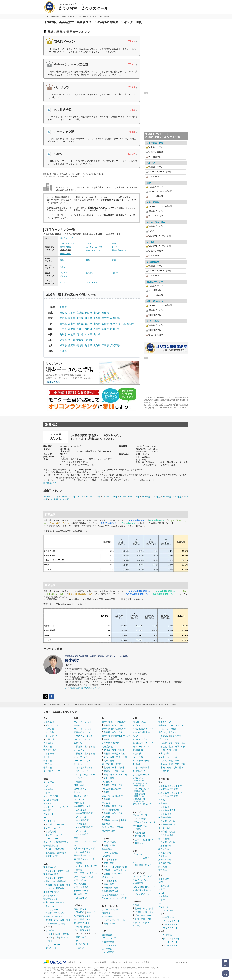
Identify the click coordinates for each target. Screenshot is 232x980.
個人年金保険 (165, 863)
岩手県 (72, 313)
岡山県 (80, 334)
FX (45, 817)
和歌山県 (115, 329)
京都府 (80, 329)
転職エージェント (141, 747)
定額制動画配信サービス (85, 848)
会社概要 (72, 962)
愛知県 (131, 324)
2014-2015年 (134, 497)
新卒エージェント (141, 790)
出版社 (79, 870)
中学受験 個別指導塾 (111, 789)
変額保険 (163, 867)
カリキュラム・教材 (94, 247)
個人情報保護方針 (101, 962)
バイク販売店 (80, 824)
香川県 (72, 340)
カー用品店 (107, 949)
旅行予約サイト (81, 909)
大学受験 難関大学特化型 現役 (116, 736)
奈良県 (105, 329)
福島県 (105, 313)
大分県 (97, 345)
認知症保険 (164, 849)
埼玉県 (88, 318)
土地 (68, 871)
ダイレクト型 (52, 725)
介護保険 (163, 856)
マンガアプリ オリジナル (86, 873)
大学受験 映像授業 (110, 743)
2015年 (122, 497)
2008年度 (64, 499)
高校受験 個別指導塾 (111, 764)
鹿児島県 (115, 345)
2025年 (47, 497)
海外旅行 (116, 273)
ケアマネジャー (121, 870)
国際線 (87, 927)
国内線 (79, 927)
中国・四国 (66, 937)
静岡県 (122, 324)
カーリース (79, 799)
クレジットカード (52, 828)
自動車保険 (49, 722)
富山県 (72, 324)
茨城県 (63, 318)
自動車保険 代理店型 (168, 789)
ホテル (77, 941)
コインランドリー (82, 739)
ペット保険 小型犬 (167, 810)
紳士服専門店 (108, 942)
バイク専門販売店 (84, 827)
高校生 (107, 820)
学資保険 (48, 768)
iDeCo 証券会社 (51, 800)
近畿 (114, 260)
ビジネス (64, 273)
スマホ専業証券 (51, 796)
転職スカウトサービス (143, 743)
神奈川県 (115, 318)
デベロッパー (52, 948)
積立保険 (163, 870)
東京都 (105, 318)
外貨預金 (48, 810)
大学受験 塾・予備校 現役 (114, 722)
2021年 (80, 497)
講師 (114, 244)
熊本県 (88, 345)
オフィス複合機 (81, 887)
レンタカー (79, 792)
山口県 (97, 334)
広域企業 (165, 753)
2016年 (114, 497)
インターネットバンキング (56, 807)
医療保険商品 (165, 817)
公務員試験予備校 (110, 891)
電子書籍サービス (82, 855)
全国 (149, 919)
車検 (76, 838)
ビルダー (50, 930)
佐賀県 (72, 345)
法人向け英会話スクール (113, 895)
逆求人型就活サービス (143, 729)
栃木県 (72, 318)
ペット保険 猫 (165, 814)
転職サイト (138, 736)
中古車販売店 (80, 810)
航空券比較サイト (82, 916)
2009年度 (54, 499)
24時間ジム (107, 913)
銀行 (48, 793)
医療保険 (48, 761)
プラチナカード (170, 928)
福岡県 (63, 345)
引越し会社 (79, 785)
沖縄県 (63, 351)
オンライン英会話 (110, 853)
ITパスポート (118, 874)
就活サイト (138, 725)
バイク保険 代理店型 (168, 796)
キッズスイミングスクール (113, 920)
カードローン (50, 821)
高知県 (88, 340)
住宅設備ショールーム (54, 902)
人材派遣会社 (139, 800)
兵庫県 (97, 329)
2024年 (55, 497)
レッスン (116, 247)
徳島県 (63, 340)
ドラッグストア (109, 938)
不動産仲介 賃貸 (51, 892)
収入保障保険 (167, 835)
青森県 (63, 313)
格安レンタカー (81, 796)
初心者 (63, 267)
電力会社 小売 (80, 894)
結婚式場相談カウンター (144, 887)
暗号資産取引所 (51, 846)
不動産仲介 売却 (51, 867)
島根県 (72, 334)
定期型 (172, 821)
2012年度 (167, 497)
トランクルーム (81, 771)
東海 (88, 260)
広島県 (88, 334)
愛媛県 (80, 340)
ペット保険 (49, 753)
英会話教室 (107, 849)
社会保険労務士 (119, 867)
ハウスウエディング (142, 876)
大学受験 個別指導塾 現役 (114, 729)
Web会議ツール (140, 826)
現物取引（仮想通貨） (56, 849)
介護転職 (137, 753)
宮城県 (80, 313)
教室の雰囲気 (66, 247)
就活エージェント (141, 722)
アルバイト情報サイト (143, 732)
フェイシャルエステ (142, 858)
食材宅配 (78, 743)
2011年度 (177, 497)
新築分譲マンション (53, 916)
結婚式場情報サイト (142, 890)
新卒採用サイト (140, 784)
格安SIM (164, 736)
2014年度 (146, 497)
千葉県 (97, 318)
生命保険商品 (165, 828)
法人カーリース (140, 815)
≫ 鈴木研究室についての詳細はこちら (83, 688)
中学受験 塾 (107, 782)
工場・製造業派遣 (141, 768)
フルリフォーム (53, 910)
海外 (84, 937)
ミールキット (80, 750)
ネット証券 (49, 782)
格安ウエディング (141, 880)
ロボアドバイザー (52, 856)
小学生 (124, 820)
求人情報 (145, 962)
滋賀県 (72, 329)
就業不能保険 (165, 846)
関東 (62, 260)
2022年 (72, 497)
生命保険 (48, 757)
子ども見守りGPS (82, 898)
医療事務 (113, 860)
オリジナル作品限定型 (86, 866)
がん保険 (48, 764)
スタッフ (90, 244)
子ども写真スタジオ (83, 852)
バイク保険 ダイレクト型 (170, 793)
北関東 (58, 934)
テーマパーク (139, 926)
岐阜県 (114, 324)
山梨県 (97, 324)
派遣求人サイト (140, 771)
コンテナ (80, 778)
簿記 (112, 863)
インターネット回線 (168, 757)
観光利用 (80, 947)
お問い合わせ (116, 962)
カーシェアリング (82, 789)
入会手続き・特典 (67, 244)
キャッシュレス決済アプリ (56, 842)
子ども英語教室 (109, 842)
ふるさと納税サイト (83, 768)
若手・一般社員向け (144, 840)
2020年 (89, 497)
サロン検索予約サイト (143, 865)
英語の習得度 (153, 262)
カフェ (77, 845)
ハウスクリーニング (83, 736)
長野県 (105, 324)
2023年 (64, 497)
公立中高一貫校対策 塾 (112, 796)
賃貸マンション (51, 899)
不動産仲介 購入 (51, 874)
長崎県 (80, 345)
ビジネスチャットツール (144, 822)
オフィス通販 (80, 884)
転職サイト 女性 (140, 739)
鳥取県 (63, 334)
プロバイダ (164, 739)
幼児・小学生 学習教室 (112, 827)
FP (105, 860)
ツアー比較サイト (82, 930)
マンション (51, 871)
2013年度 (156, 497)
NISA (46, 786)
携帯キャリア (165, 722)
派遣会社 (137, 764)
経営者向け (140, 833)
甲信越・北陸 (118, 753)
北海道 (63, 307)
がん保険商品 (165, 839)
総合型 (79, 863)
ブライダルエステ (141, 854)
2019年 (97, 497)
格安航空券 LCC (82, 923)
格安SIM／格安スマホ (169, 732)
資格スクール (108, 877)
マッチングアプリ (141, 894)
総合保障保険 (165, 860)
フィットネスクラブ (111, 910)
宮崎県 (105, 345)
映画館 (136, 905)
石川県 (80, 324)
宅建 (106, 863)
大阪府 (88, 329)
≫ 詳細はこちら (51, 483)
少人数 (63, 283)
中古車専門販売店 (84, 813)
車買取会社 (79, 803)
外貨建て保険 (165, 853)
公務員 (107, 874)
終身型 (164, 821)
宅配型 (79, 782)
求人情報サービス (141, 775)
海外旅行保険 (50, 750)
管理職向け (140, 836)
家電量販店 (107, 935)
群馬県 (80, 318)
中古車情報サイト (82, 806)
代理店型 (50, 729)
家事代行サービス (82, 732)
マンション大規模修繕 (54, 888)
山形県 (97, 313)
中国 (183, 747)
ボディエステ (139, 861)
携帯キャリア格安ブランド (171, 725)
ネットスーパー (81, 757)
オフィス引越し (81, 880)
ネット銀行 (49, 803)
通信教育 (106, 817)
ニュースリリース (85, 962)
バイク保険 (49, 732)
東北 (50, 934)
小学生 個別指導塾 (110, 810)
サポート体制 (66, 254)
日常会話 (64, 276)
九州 (68, 885)
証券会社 (50, 789)
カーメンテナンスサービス (86, 841)
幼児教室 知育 (108, 831)
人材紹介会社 (139, 795)
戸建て (61, 871)
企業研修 (137, 829)
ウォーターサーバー (83, 722)
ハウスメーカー (53, 945)
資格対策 (90, 273)
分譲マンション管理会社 (55, 881)
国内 (78, 937)
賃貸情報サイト (51, 895)
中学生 (115, 820)
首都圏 (49, 885)
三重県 (63, 329)
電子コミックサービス (84, 859)
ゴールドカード (53, 839)
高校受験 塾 (107, 747)
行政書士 (108, 870)
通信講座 (106, 856)
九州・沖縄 (109, 761)
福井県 (88, 324)
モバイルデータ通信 (168, 729)
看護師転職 (138, 750)
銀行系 (49, 824)
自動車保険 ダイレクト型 (170, 786)
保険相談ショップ (52, 771)
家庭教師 (106, 824)
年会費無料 (51, 831)
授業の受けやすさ (119, 250)
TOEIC (107, 867)
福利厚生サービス (82, 891)
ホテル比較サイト (82, 919)
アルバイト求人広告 (142, 804)
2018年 (106, 497)
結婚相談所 (138, 883)
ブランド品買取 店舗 (84, 877)
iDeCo (161, 893)
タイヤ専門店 (108, 952)
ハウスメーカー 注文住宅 (54, 924)
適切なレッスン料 (93, 250)
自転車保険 (49, 743)
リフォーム (49, 906)
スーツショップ (109, 945)
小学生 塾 (106, 803)
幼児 (106, 846)
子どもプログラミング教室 (114, 898)
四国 (163, 750)
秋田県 (88, 313)
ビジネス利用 (82, 944)
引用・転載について (132, 962)
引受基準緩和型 (168, 824)
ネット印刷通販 (140, 819)
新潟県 (63, 324)
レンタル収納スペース (86, 775)
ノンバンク (59, 824)
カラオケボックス (141, 923)
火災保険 (48, 747)
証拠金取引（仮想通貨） (57, 853)
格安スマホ (176, 736)
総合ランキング (66, 238)
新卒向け (139, 843)
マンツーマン (91, 283)
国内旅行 (80, 912)
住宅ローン (49, 814)
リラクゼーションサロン (113, 916)
